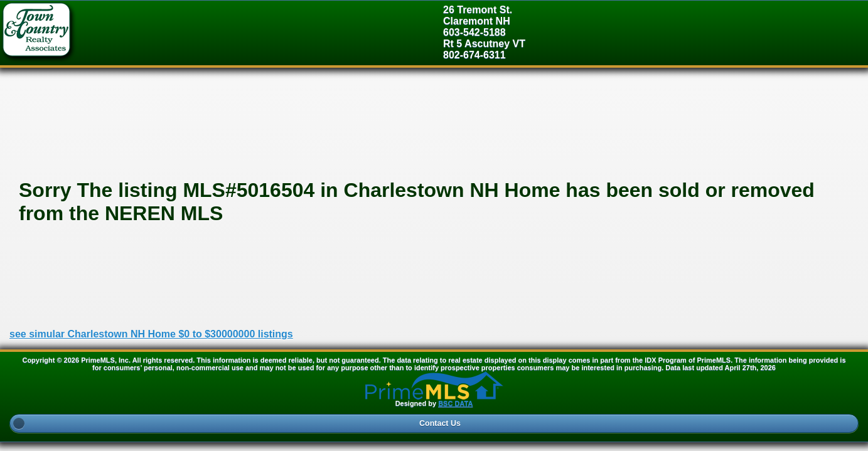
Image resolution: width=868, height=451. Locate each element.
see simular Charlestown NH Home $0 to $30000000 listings (151, 334)
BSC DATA (455, 403)
